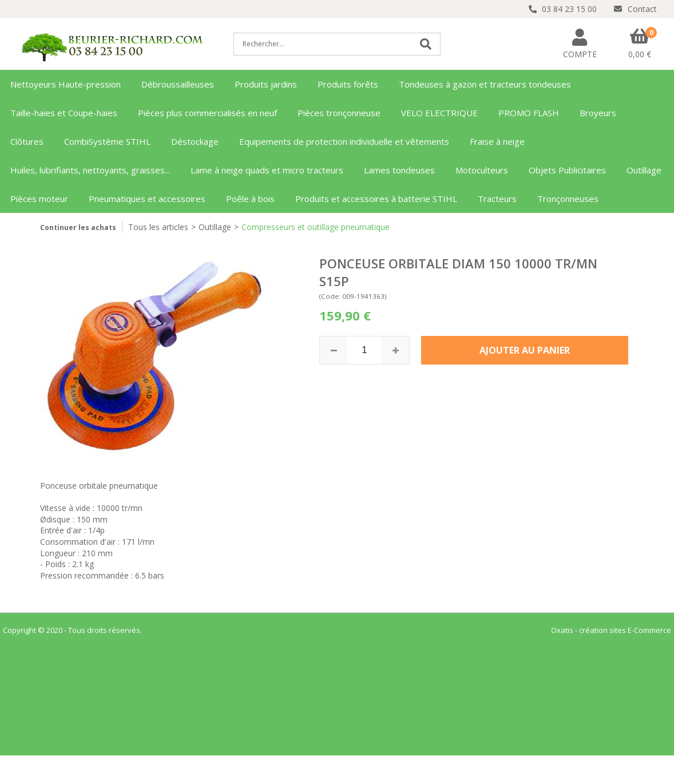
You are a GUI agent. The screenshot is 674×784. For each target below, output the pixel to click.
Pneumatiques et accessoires (147, 199)
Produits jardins (266, 84)
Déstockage (195, 141)
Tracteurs (497, 199)
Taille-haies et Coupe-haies (64, 113)
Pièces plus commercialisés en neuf (207, 113)
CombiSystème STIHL (107, 141)
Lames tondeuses (399, 170)
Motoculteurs (482, 170)
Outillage (644, 170)
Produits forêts (348, 84)
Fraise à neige (497, 141)
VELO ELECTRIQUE (439, 113)
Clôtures (27, 141)
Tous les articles (158, 227)
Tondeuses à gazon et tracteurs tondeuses (485, 84)
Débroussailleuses (178, 84)
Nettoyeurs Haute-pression (66, 84)
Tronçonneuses (568, 199)
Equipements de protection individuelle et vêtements (344, 141)
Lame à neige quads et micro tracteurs (267, 170)
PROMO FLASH (529, 113)
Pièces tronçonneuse (339, 113)
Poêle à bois (250, 199)
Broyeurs (598, 113)
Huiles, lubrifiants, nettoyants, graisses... (90, 170)
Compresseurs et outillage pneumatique (316, 227)
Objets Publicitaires (567, 170)
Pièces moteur (39, 199)
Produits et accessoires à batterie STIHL (376, 199)
